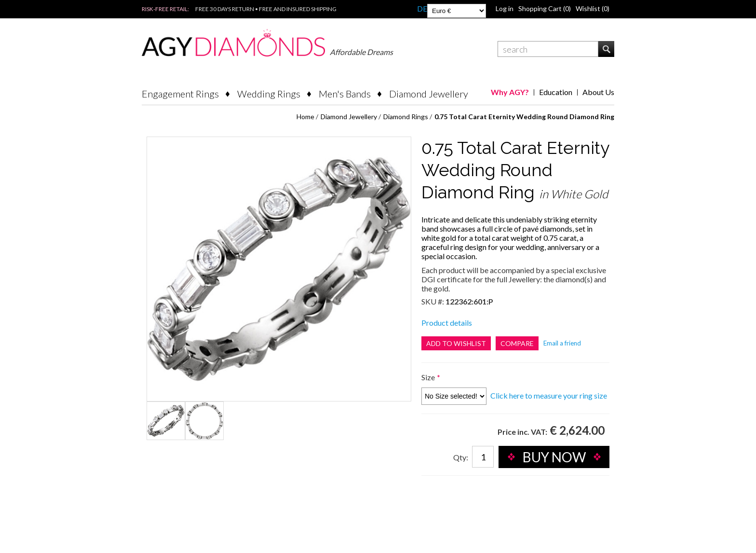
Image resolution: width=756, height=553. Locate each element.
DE (422, 8)
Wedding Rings (269, 94)
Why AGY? (510, 92)
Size (429, 377)
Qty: (461, 457)
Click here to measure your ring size (549, 395)
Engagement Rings (180, 94)
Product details (447, 323)
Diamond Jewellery (429, 94)
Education (556, 92)
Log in (505, 8)
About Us (598, 92)
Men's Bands (345, 94)
